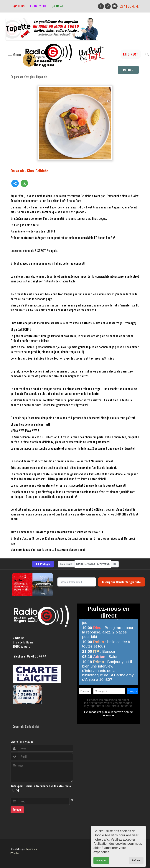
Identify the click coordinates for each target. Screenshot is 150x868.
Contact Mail (32, 727)
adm (15, 853)
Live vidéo (38, 6)
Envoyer (17, 810)
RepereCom (32, 849)
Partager (43, 564)
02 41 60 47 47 (130, 6)
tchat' (58, 6)
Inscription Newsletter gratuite (121, 582)
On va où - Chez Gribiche (29, 171)
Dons (19, 6)
